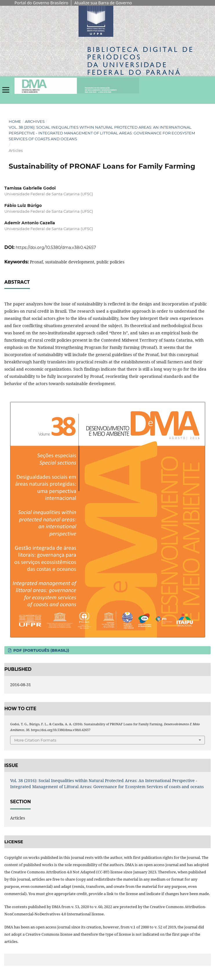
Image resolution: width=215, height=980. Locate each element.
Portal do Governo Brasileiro (41, 3)
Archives (35, 121)
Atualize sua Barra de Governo (103, 3)
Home (15, 121)
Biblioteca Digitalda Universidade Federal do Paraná (141, 61)
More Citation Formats (35, 740)
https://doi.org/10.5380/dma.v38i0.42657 (56, 247)
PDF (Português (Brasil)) (41, 650)
